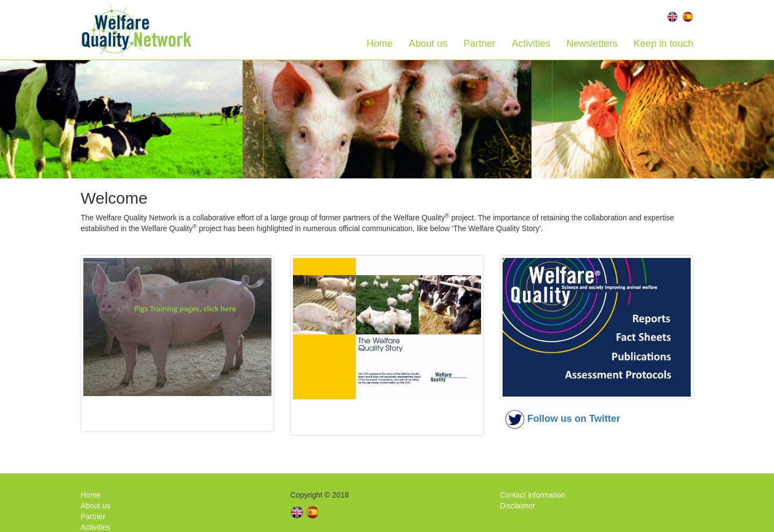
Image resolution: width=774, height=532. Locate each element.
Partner (479, 44)
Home (380, 44)
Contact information (532, 495)
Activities (531, 44)
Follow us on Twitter (574, 419)
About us (428, 44)
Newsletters (592, 44)
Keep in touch (664, 44)
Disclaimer (517, 506)
